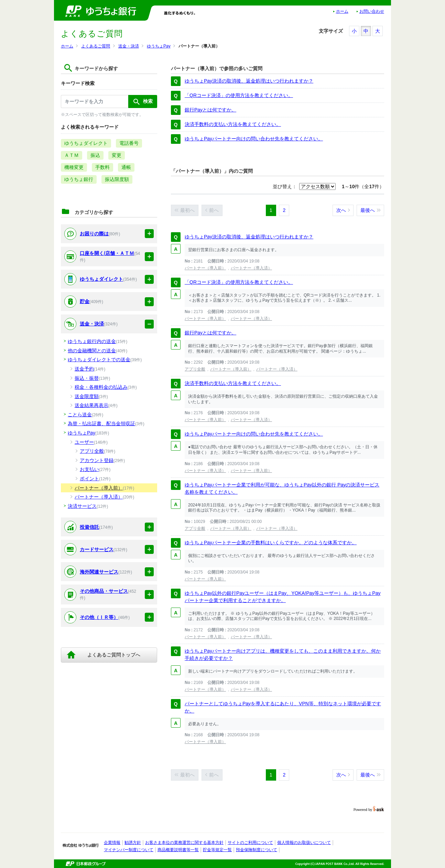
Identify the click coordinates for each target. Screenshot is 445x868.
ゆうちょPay (159, 46)
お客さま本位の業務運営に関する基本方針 (184, 843)
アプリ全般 (195, 369)
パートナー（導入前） (205, 268)
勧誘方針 (133, 843)
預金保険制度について (257, 850)
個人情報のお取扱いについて (304, 843)
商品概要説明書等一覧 (178, 850)
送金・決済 (129, 46)
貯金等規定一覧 (217, 850)
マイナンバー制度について (129, 850)
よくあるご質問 (96, 46)
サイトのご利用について (250, 843)
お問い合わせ (372, 11)
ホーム (342, 11)
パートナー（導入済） (251, 268)
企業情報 (112, 843)
